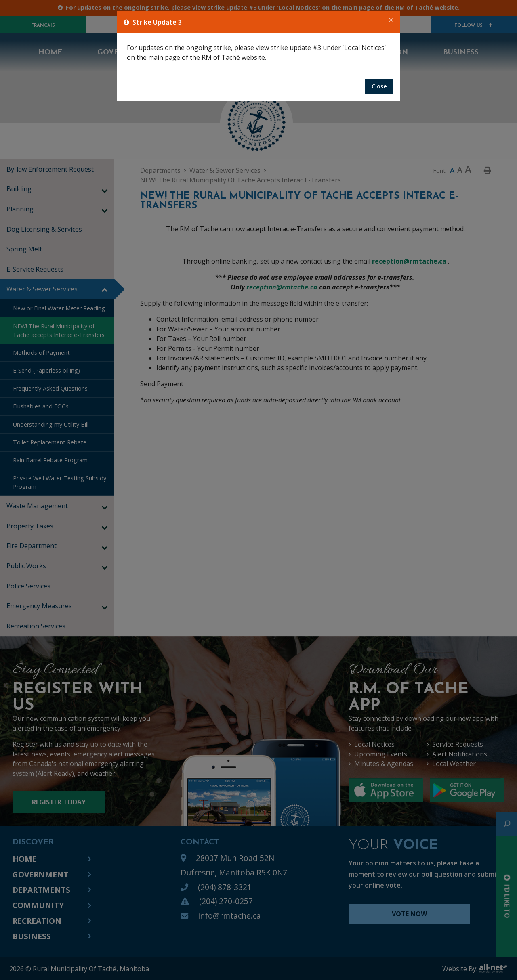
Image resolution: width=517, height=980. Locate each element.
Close (379, 86)
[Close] (391, 20)
